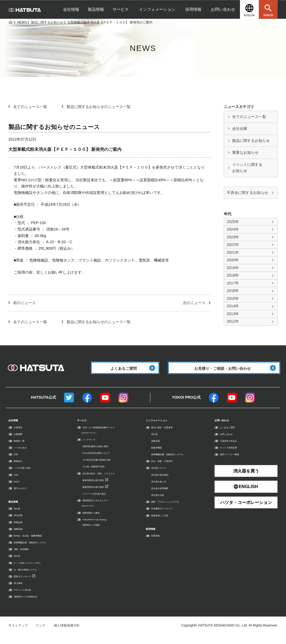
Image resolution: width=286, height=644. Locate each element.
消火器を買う (246, 478)
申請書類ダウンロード (167, 516)
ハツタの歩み (23, 455)
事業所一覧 (22, 448)
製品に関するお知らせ (251, 141)
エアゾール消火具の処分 (100, 501)
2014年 (233, 306)
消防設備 (158, 448)
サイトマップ (18, 634)
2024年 (233, 229)
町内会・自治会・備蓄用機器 (35, 544)
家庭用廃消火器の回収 (99, 494)
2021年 (233, 252)
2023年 (233, 237)
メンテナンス (92, 447)
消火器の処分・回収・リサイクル (107, 481)
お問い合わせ (223, 9)
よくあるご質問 (231, 434)
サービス (121, 9)
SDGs (18, 489)
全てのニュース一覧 (249, 117)
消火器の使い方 (162, 489)
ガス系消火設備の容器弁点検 (103, 467)
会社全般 (240, 128)
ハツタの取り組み (27, 475)
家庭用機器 (159, 455)
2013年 (233, 314)
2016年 (233, 291)
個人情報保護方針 (67, 634)
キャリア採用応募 (233, 455)
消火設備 (20, 523)
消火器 (19, 517)
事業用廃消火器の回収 (99, 487)
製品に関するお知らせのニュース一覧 (96, 107)
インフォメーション (157, 9)
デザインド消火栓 (27, 598)
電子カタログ (23, 495)
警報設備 (20, 530)
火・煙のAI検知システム (31, 577)
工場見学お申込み (233, 448)
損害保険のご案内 (95, 520)
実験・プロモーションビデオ (172, 509)
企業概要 (20, 441)
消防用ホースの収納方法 (32, 605)
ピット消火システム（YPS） (35, 571)
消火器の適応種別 (164, 482)
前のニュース (22, 303)
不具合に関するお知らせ (247, 193)
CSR (17, 482)
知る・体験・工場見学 (167, 468)
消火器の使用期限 (164, 495)
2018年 (233, 275)
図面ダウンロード (27, 584)
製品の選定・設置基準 (167, 434)
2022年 (233, 245)
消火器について (162, 475)
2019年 (233, 268)
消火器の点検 (161, 502)
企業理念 (20, 434)
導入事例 (20, 591)
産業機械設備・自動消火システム (38, 550)
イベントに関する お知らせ (247, 168)
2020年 (233, 260)
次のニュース (197, 303)
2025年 (233, 222)
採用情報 (193, 9)
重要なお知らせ (245, 152)
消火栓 (19, 564)
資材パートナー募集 (234, 461)
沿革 (17, 461)
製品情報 (96, 9)
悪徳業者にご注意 (164, 523)
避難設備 (20, 537)
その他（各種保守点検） (100, 474)
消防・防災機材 (25, 557)
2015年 (233, 298)
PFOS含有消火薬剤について (103, 460)
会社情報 (71, 9)
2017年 (233, 283)
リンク (41, 634)
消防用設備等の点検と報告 (102, 453)
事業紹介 (20, 468)
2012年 (233, 321)
